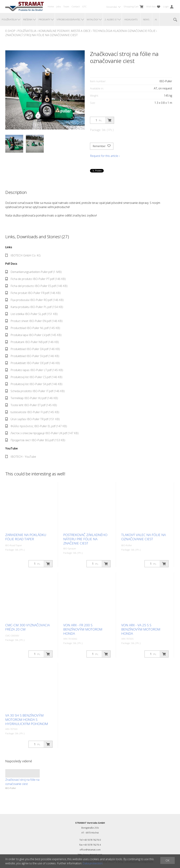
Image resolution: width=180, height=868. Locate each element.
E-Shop (10, 31)
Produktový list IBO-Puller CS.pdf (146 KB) (34, 377)
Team (66, 6)
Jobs (59, 6)
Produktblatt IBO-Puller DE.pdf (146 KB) (33, 363)
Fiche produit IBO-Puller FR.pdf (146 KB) (33, 293)
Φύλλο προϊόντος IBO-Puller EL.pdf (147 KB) (36, 426)
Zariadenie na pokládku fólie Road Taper (26, 537)
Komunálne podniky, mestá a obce (65, 31)
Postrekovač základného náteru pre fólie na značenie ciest (85, 539)
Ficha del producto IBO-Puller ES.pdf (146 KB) (36, 286)
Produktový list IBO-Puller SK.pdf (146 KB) (34, 384)
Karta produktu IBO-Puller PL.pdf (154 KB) (34, 307)
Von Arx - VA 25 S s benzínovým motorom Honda (141, 629)
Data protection (93, 863)
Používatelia (27, 31)
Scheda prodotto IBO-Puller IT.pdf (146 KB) (35, 391)
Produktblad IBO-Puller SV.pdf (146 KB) (32, 356)
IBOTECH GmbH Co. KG (23, 255)
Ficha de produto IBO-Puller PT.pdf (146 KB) (36, 279)
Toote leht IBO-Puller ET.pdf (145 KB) (31, 405)
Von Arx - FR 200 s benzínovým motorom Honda (83, 629)
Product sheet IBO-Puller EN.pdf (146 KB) (34, 321)
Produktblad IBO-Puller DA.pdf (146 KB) (33, 349)
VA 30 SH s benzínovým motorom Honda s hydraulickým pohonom (27, 720)
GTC (84, 6)
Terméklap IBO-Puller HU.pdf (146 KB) (32, 398)
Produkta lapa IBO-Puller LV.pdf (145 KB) (33, 335)
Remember (102, 146)
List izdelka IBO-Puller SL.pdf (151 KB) (31, 314)
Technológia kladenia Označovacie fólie (124, 31)
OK (168, 860)
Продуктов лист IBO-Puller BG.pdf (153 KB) (35, 440)
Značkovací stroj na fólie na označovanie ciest (41, 35)
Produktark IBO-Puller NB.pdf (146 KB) (32, 342)
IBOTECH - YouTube (21, 457)
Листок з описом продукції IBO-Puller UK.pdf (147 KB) (42, 433)
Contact (76, 6)
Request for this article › (105, 156)
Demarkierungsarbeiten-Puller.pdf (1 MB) (33, 272)
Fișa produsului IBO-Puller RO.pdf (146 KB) (34, 300)
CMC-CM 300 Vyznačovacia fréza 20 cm (28, 627)
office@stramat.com (90, 850)
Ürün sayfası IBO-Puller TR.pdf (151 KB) (33, 419)
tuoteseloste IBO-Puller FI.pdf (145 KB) (32, 412)
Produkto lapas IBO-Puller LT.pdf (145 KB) (34, 370)
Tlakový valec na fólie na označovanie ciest (144, 537)
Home (51, 6)
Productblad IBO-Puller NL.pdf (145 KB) (33, 328)
